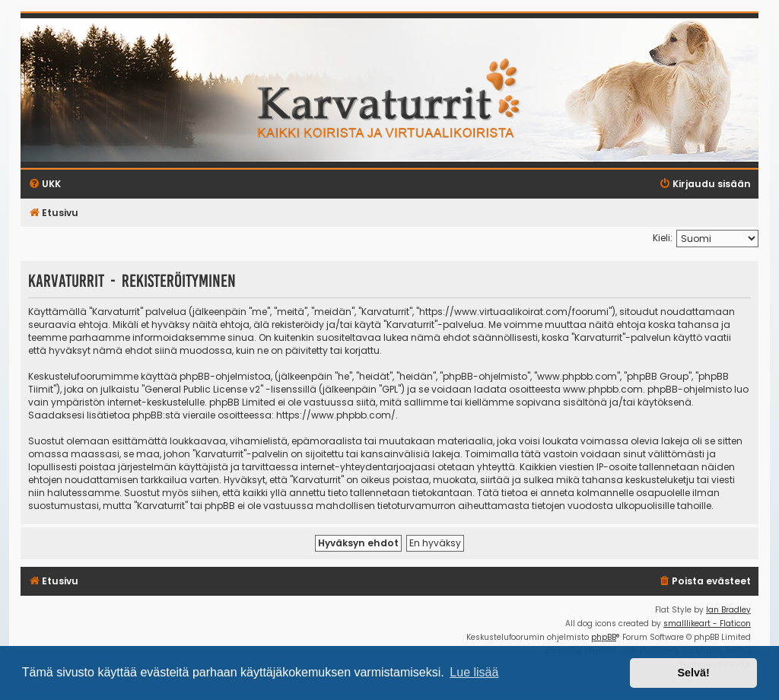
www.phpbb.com (603, 389)
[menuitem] (704, 582)
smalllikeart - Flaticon (707, 624)
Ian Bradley (728, 610)
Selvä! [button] (693, 673)
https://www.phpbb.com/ (336, 415)
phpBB (604, 637)
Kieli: (663, 238)
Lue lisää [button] (474, 672)
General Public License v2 (202, 389)
